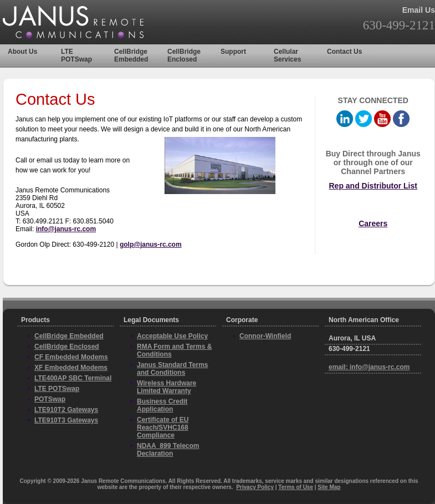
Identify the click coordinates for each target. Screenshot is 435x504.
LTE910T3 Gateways (66, 420)
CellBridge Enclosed (184, 55)
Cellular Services (287, 55)
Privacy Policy (255, 487)
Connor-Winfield (265, 336)
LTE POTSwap (76, 55)
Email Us (419, 10)
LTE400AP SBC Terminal (73, 378)
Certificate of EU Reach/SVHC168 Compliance (163, 427)
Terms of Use (296, 487)
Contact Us (344, 52)
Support (233, 52)
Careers (373, 223)
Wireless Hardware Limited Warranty (167, 387)
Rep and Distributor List (373, 186)
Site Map (329, 487)
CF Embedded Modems (71, 357)
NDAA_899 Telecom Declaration (168, 450)
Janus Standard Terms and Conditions (172, 369)
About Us (22, 52)
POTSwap (50, 399)
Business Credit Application (162, 405)
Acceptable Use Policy (172, 336)
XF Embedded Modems (71, 368)
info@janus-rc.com (66, 229)
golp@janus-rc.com (151, 245)
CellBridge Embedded (131, 55)
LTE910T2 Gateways (66, 410)
